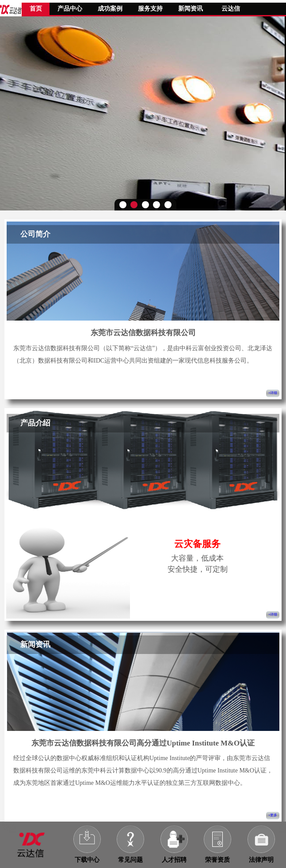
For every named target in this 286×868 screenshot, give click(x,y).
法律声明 (261, 860)
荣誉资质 (217, 860)
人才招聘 (174, 860)
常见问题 (130, 860)
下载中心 (87, 860)
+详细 (273, 393)
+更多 (273, 815)
